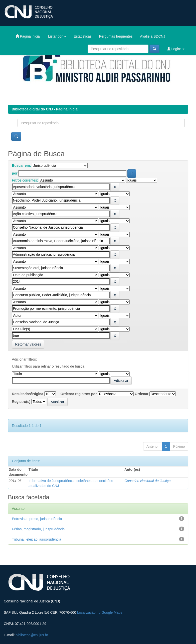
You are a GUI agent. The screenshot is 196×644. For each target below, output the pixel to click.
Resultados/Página (28, 394)
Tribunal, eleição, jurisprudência (37, 539)
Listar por (57, 36)
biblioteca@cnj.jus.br (32, 635)
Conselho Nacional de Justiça (147, 481)
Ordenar (141, 394)
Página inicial (28, 36)
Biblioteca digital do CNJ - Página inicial (45, 109)
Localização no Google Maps (100, 612)
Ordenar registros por (79, 394)
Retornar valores (28, 344)
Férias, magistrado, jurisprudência (38, 529)
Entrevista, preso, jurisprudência (37, 519)
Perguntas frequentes (116, 36)
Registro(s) (21, 402)
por (15, 173)
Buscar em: (22, 166)
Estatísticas (83, 36)
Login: (176, 49)
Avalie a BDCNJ (153, 36)
